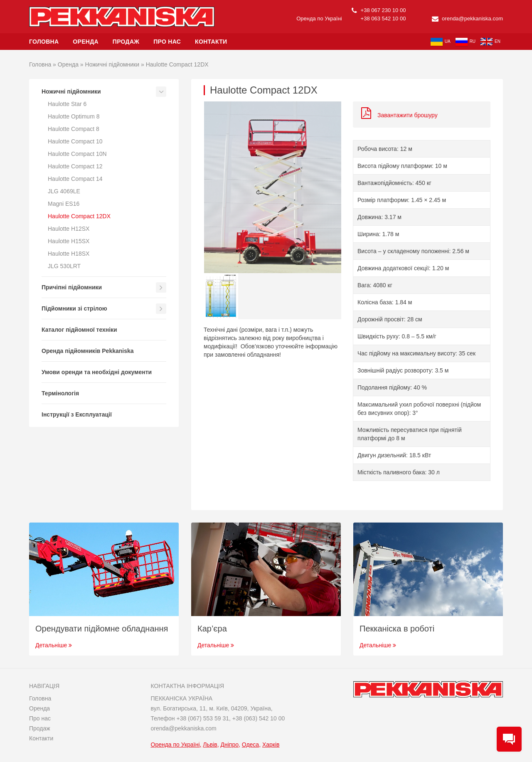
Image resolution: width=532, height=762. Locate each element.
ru (465, 42)
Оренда (86, 42)
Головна (44, 42)
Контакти (211, 42)
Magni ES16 (64, 204)
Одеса (250, 745)
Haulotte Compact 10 (75, 141)
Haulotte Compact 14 (75, 179)
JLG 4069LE (64, 191)
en (490, 42)
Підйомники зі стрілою (74, 308)
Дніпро (230, 745)
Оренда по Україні (175, 745)
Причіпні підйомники (72, 287)
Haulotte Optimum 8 (74, 116)
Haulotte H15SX (69, 241)
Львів (210, 745)
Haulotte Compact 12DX (79, 216)
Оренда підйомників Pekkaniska (88, 351)
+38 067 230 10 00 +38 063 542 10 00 (379, 14)
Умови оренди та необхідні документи (97, 372)
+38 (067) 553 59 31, (204, 718)
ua (441, 42)
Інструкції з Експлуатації (77, 414)
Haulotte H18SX (69, 254)
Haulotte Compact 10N (77, 154)
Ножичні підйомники (112, 64)
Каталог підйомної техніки (79, 330)
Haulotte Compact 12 (75, 166)
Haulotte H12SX (69, 229)
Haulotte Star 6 (67, 104)
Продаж (126, 42)
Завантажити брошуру (399, 115)
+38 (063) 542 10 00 (259, 718)
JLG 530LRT (64, 266)
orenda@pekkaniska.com (468, 18)
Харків (271, 745)
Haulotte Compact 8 (74, 129)
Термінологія (60, 393)
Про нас (167, 42)
